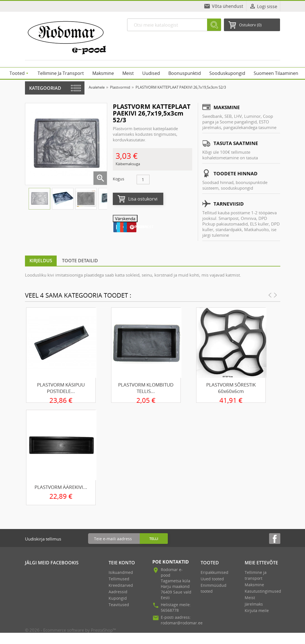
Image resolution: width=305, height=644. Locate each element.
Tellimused (119, 579)
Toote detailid (80, 261)
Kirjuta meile (257, 610)
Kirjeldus (41, 261)
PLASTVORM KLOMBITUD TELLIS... (146, 388)
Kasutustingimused (263, 591)
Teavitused (119, 605)
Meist (250, 598)
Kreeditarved (121, 585)
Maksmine (254, 585)
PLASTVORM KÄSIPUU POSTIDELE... (61, 388)
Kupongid (118, 598)
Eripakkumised (215, 572)
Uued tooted (212, 579)
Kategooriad (45, 88)
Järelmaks (254, 604)
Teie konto (122, 563)
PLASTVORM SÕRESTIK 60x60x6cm (231, 388)
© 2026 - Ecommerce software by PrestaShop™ (71, 630)
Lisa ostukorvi (143, 199)
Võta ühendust (228, 6)
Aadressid (118, 592)
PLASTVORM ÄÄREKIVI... (61, 487)
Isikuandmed (121, 572)
